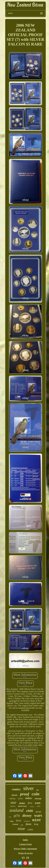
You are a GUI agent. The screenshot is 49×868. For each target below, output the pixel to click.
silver (28, 788)
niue (21, 828)
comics (16, 789)
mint (37, 820)
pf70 (17, 816)
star (13, 802)
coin (36, 794)
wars (38, 815)
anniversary (22, 806)
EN (23, 858)
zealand (16, 810)
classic (15, 795)
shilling (12, 799)
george (38, 812)
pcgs (22, 825)
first (30, 803)
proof (25, 794)
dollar (22, 803)
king (36, 824)
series (20, 798)
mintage (38, 799)
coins (30, 829)
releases (32, 807)
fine (38, 790)
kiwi (19, 820)
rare (38, 803)
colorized (27, 821)
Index (25, 840)
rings (12, 821)
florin (29, 824)
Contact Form (25, 844)
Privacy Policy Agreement (25, 849)
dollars (29, 798)
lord (10, 817)
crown (15, 824)
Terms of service (25, 853)
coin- (39, 806)
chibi (29, 811)
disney (27, 816)
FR (28, 858)
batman (13, 806)
